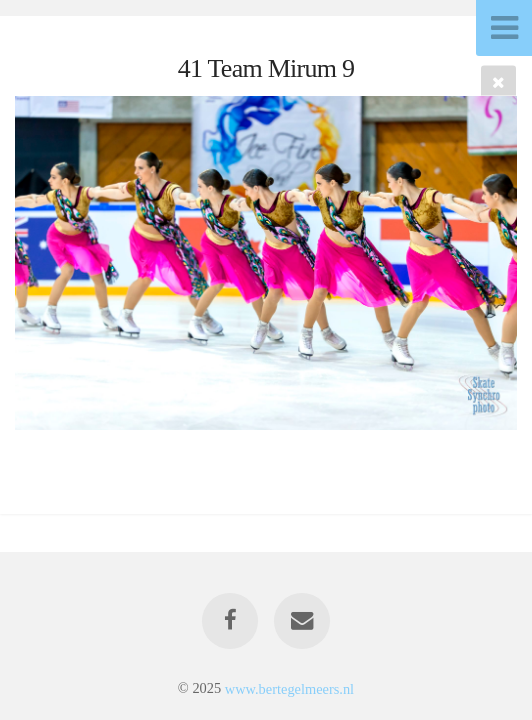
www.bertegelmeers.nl (289, 688)
